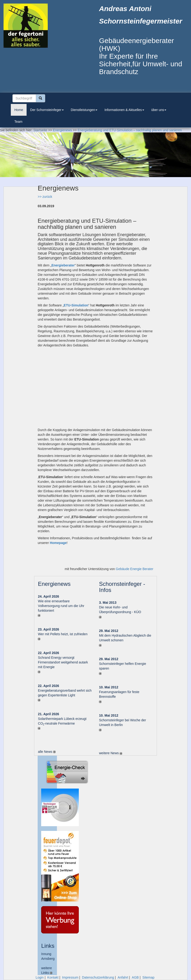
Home (19, 110)
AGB (135, 977)
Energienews (54, 584)
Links (48, 946)
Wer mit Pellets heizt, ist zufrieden (63, 634)
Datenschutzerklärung (98, 977)
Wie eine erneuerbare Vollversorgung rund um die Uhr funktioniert (61, 606)
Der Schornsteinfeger (47, 110)
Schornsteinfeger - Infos (122, 587)
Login (40, 977)
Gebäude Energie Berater (135, 569)
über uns (159, 110)
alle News (47, 752)
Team (18, 122)
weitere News (111, 753)
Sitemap (148, 977)
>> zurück (45, 197)
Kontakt (53, 977)
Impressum (70, 977)
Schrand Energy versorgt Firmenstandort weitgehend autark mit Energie (63, 662)
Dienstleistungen (84, 110)
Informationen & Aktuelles (124, 110)
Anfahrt (123, 977)
